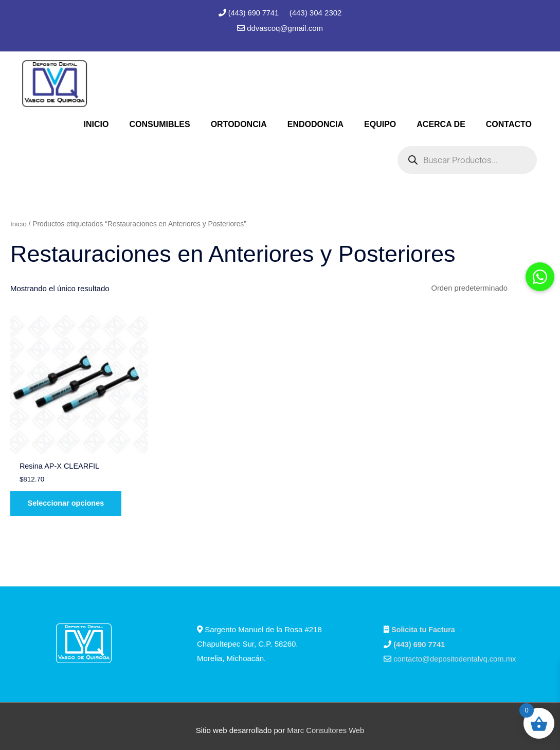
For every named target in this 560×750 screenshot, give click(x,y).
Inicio (19, 224)
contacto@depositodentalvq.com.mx (456, 651)
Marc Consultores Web (326, 722)
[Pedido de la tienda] (486, 289)
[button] (540, 277)
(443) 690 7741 (255, 13)
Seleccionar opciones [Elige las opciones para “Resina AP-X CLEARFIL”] (69, 495)
